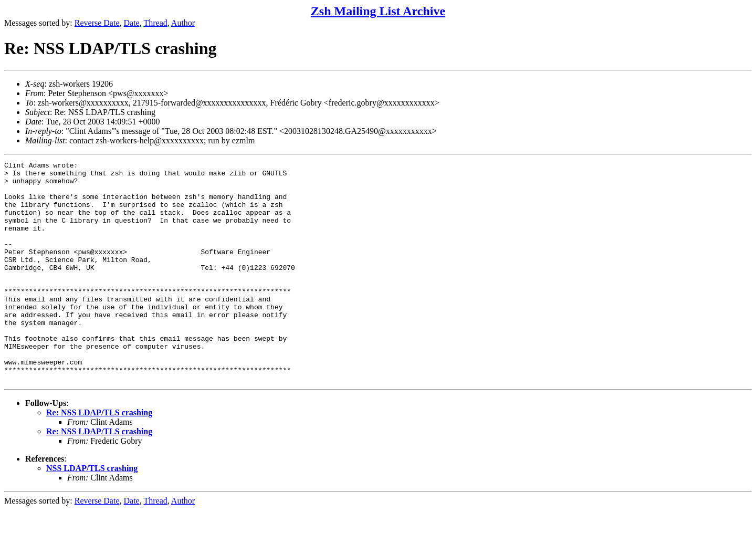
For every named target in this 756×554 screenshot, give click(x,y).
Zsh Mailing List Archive (378, 11)
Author (183, 23)
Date (132, 23)
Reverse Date (97, 23)
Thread (155, 23)
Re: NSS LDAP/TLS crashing (99, 457)
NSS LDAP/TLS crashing (92, 512)
